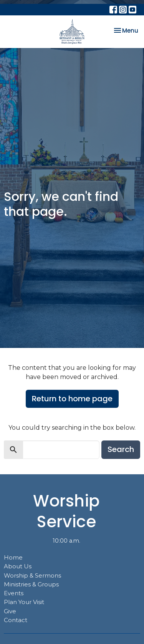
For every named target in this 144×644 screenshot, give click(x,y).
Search (121, 449)
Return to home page (72, 399)
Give (10, 611)
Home (13, 557)
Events (14, 593)
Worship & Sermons (32, 575)
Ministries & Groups (31, 584)
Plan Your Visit (24, 602)
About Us (18, 566)
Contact (16, 620)
